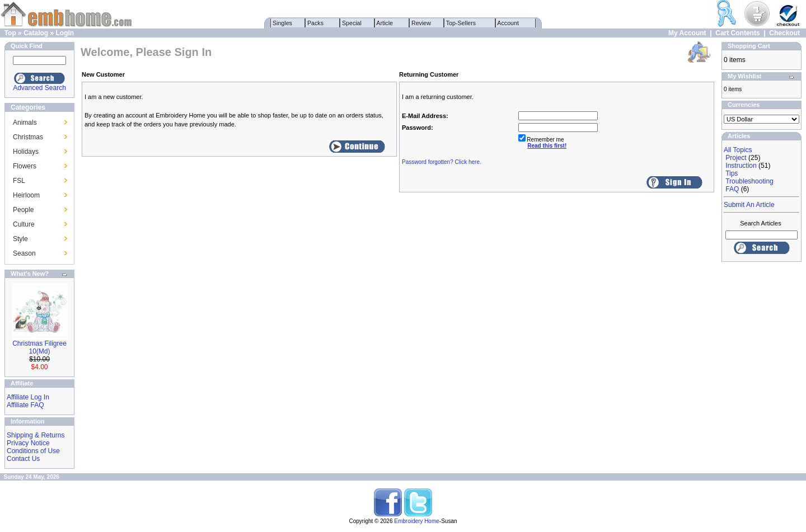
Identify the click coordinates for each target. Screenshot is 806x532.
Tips (732, 173)
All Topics (738, 150)
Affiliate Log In (28, 397)
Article (385, 23)
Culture (24, 224)
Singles (282, 23)
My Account (687, 33)
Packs (315, 23)
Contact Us (23, 459)
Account (508, 23)
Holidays (26, 152)
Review (421, 23)
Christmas (28, 137)
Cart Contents (737, 33)
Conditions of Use (33, 451)
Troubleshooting (749, 181)
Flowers (25, 166)
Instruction (741, 166)
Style (20, 239)
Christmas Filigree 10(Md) (39, 347)
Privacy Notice (28, 443)
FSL (19, 181)
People (23, 210)
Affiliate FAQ (25, 405)
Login (65, 33)
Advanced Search (39, 88)
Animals (25, 123)
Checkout (784, 33)
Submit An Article (749, 205)
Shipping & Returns (36, 435)
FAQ (732, 189)
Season (24, 253)
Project (736, 158)
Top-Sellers (461, 23)
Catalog (36, 33)
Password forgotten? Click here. (442, 162)
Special (352, 23)
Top (10, 33)
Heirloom (26, 195)
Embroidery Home (417, 521)
